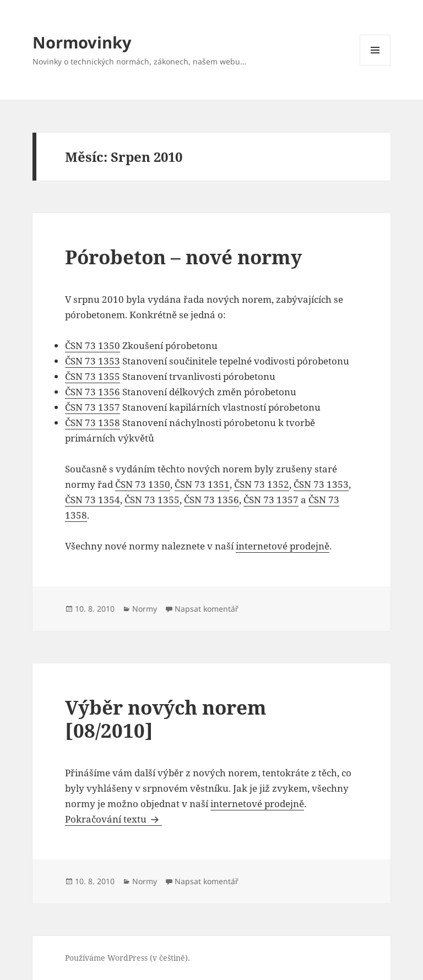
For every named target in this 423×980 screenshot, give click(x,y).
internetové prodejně (283, 546)
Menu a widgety (375, 65)
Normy (145, 609)
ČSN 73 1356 (93, 392)
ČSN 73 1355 (93, 376)
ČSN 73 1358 (93, 423)
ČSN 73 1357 (93, 407)
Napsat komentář (207, 609)
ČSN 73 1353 (93, 361)
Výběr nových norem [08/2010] (166, 719)
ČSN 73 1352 (262, 484)
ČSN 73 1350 (93, 345)
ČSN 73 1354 (93, 500)
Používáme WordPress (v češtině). (128, 958)
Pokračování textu (113, 819)
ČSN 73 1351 (202, 484)
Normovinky (82, 42)
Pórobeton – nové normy (183, 257)
